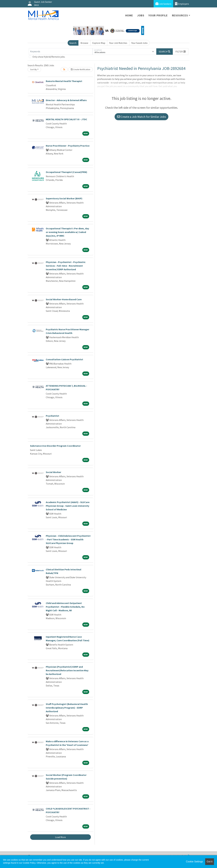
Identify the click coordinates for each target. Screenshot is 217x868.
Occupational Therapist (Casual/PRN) (66, 172)
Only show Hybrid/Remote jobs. (49, 57)
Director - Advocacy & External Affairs (66, 100)
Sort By (34, 69)
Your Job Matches (118, 43)
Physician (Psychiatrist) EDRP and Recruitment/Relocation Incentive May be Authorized (67, 670)
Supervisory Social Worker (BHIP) (64, 198)
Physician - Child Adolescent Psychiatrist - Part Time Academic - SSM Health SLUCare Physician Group (68, 539)
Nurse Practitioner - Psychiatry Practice (68, 146)
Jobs (141, 15)
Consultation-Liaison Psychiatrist (64, 359)
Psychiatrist (52, 416)
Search (73, 43)
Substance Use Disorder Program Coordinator (55, 446)
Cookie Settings (194, 862)
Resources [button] (180, 15)
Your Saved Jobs (139, 43)
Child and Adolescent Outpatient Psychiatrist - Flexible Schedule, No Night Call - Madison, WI (65, 607)
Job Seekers (163, 4)
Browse (84, 43)
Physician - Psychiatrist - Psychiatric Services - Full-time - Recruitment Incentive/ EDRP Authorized (66, 266)
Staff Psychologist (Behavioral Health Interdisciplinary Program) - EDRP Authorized (67, 708)
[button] (181, 52)
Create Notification (81, 69)
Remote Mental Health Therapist (64, 81)
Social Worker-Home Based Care (64, 299)
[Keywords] (61, 52)
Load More (60, 837)
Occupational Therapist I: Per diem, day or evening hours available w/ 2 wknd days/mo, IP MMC (67, 232)
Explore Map (99, 43)
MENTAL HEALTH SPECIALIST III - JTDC (66, 119)
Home (129, 15)
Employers (182, 4)
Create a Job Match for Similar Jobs (141, 117)
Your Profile (158, 15)
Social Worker (53, 472)
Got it (210, 862)
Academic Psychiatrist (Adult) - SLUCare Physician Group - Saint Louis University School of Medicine (68, 506)
